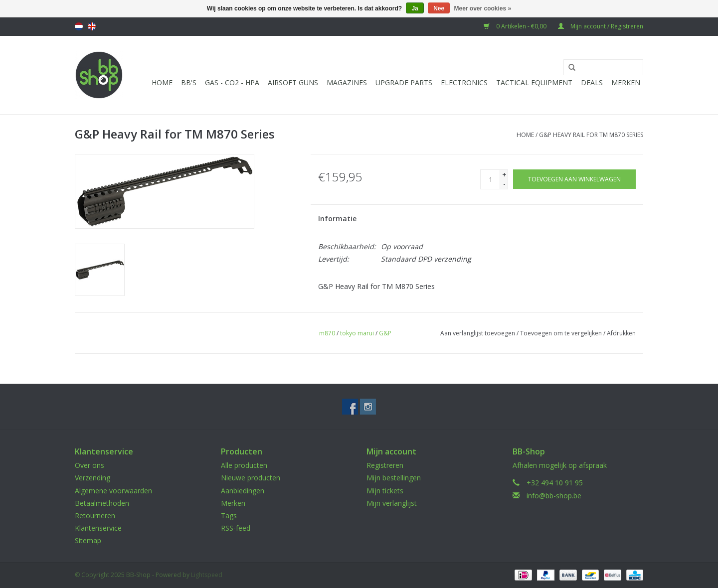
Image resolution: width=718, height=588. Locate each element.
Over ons (90, 465)
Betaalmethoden (102, 503)
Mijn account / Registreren (601, 26)
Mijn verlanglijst (392, 503)
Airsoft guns (293, 82)
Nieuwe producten (251, 478)
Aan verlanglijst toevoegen (478, 333)
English (92, 26)
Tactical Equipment (534, 82)
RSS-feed (236, 528)
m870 (327, 333)
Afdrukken (621, 333)
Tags (229, 515)
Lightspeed (207, 575)
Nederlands (79, 26)
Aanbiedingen (243, 491)
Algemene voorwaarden (113, 491)
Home (162, 82)
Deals (592, 82)
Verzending (92, 478)
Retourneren (95, 515)
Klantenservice (98, 528)
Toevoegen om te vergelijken (562, 333)
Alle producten (244, 465)
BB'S (189, 82)
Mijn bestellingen (394, 478)
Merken (626, 82)
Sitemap (88, 540)
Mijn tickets (385, 491)
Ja (415, 8)
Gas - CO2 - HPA (232, 82)
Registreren (385, 465)
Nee (439, 8)
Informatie (337, 219)
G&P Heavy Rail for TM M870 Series (591, 135)
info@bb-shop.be (554, 496)
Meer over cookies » (483, 8)
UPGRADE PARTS (404, 82)
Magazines (347, 82)
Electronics (464, 82)
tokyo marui (357, 333)
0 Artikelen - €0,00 (516, 26)
